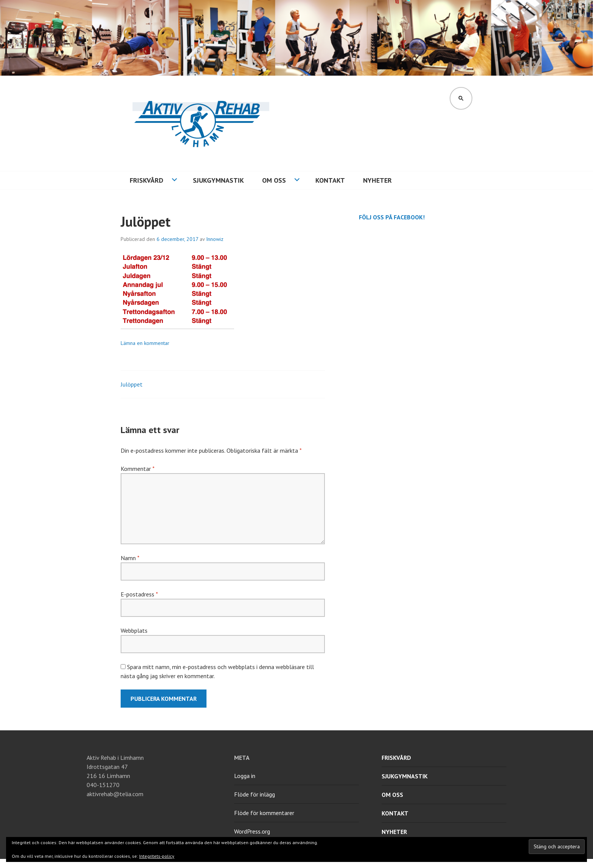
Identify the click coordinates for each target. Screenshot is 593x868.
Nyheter (377, 180)
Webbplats (134, 630)
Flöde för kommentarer (264, 813)
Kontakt (330, 180)
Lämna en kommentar (145, 343)
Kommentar (137, 469)
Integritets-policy (157, 856)
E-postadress (139, 594)
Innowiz (215, 239)
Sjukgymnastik (218, 180)
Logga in (245, 776)
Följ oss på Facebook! (392, 217)
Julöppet (132, 384)
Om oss (274, 180)
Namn (130, 558)
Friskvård (147, 180)
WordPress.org (252, 831)
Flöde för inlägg (255, 794)
